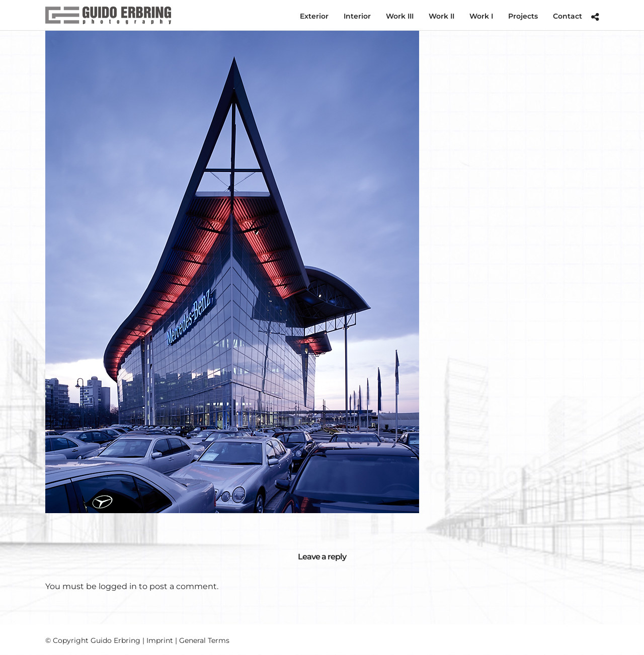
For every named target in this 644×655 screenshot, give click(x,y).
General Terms (204, 640)
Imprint (160, 640)
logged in (118, 586)
